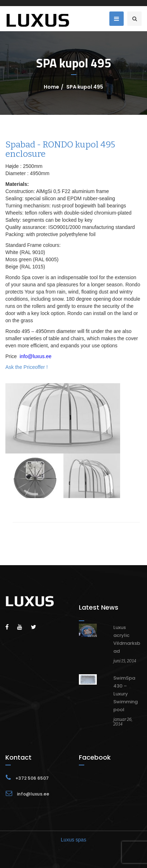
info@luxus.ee (36, 356)
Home (51, 87)
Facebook (95, 757)
